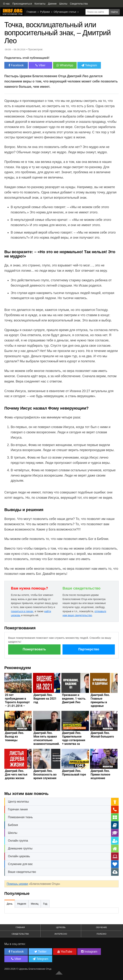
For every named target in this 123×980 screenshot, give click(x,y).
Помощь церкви (17, 884)
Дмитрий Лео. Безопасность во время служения (45, 775)
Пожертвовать (34, 649)
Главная (31, 12)
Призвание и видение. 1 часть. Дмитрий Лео (74, 699)
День (10, 904)
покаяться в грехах (22, 611)
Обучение (101, 927)
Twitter (40, 952)
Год (45, 904)
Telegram (89, 65)
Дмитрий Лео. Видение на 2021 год (45, 699)
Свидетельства (20, 934)
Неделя (22, 904)
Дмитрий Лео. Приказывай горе (74, 773)
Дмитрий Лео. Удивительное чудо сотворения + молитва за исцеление (74, 740)
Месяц (35, 904)
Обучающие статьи (65, 12)
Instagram (89, 952)
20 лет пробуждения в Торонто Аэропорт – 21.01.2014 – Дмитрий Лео (17, 702)
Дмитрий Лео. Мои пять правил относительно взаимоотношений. (47, 738)
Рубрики (45, 12)
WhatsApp (65, 65)
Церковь (61, 927)
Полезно (101, 934)
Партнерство (89, 649)
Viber (40, 65)
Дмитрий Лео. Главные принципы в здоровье (100, 700)
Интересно (61, 934)
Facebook (16, 65)
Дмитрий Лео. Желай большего (102, 735)
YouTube (65, 952)
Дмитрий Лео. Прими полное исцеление (100, 775)
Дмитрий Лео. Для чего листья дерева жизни (16, 775)
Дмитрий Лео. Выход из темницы (14, 737)
